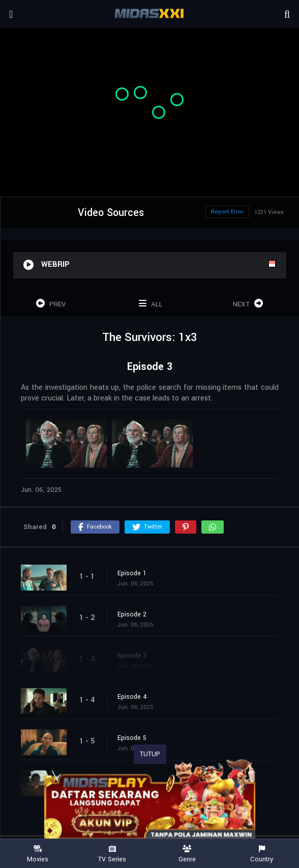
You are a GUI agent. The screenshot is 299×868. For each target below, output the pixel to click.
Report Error (227, 212)
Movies (37, 854)
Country (262, 854)
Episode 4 (132, 697)
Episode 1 (132, 573)
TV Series (112, 854)
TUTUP (150, 754)
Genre (187, 854)
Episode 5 (132, 738)
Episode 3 (132, 656)
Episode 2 (132, 614)
